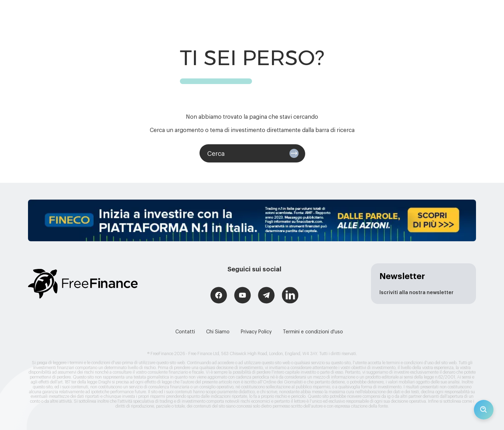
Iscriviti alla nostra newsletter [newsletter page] (416, 293)
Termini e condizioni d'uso (313, 332)
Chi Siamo (218, 332)
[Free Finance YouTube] (243, 296)
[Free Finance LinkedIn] (290, 296)
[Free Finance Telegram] (266, 296)
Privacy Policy (256, 332)
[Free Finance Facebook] (219, 296)
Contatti (185, 332)
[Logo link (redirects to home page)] (83, 284)
